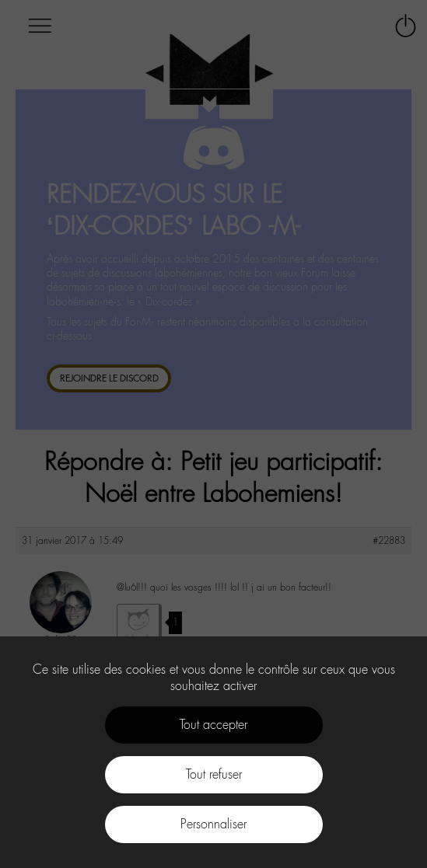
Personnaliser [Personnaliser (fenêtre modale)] (213, 824)
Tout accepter (213, 725)
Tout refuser (214, 774)
